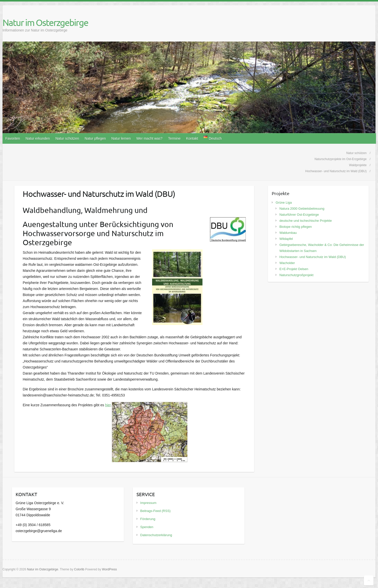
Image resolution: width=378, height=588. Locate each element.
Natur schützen (67, 138)
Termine (174, 138)
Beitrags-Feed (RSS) (156, 511)
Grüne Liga (284, 203)
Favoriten (13, 138)
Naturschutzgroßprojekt (296, 275)
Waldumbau (288, 233)
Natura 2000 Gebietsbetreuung (302, 209)
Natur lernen (121, 138)
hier (108, 405)
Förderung (148, 519)
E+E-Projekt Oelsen (294, 269)
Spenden (147, 527)
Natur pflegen (95, 138)
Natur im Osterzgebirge (45, 22)
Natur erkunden (38, 138)
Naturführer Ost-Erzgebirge (299, 215)
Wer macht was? (149, 138)
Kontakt (192, 138)
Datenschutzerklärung (156, 535)
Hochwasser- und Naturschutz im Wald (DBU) (313, 257)
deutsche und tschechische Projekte (305, 221)
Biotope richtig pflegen (296, 227)
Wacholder (287, 263)
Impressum (148, 503)
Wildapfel (286, 239)
